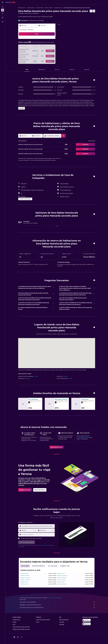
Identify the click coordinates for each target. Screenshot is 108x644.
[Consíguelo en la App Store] (87, 624)
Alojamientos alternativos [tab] (38, 566)
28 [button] (44, 54)
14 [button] (44, 47)
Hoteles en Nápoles (62, 578)
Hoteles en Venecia (25, 576)
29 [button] (48, 54)
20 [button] (41, 50)
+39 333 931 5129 (23, 18)
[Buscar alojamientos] (3, 10)
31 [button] (30, 58)
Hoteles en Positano (25, 580)
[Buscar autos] (3, 13)
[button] (3, 2)
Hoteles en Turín (24, 584)
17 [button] (30, 50)
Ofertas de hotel (22, 8)
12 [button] (37, 47)
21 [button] (44, 50)
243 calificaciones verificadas (36, 21)
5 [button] (37, 43)
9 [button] (52, 43)
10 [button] (30, 47)
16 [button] (52, 47)
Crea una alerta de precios (83, 437)
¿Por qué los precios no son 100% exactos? (57, 608)
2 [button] (52, 40)
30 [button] (52, 54)
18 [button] (33, 50)
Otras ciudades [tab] (25, 566)
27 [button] (41, 54)
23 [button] (52, 50)
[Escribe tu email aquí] (38, 535)
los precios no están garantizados (54, 598)
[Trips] (3, 18)
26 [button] (37, 54)
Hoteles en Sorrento (25, 578)
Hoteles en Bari (61, 582)
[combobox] (38, 526)
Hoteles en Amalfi (61, 580)
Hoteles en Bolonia (62, 584)
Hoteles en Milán (61, 574)
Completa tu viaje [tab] (65, 566)
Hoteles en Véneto (49, 8)
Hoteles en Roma (24, 574)
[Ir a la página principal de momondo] (10, 2)
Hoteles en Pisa (24, 582)
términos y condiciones (43, 545)
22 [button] (48, 50)
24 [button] (30, 54)
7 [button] (44, 43)
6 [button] (41, 43)
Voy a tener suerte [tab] (53, 566)
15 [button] (48, 47)
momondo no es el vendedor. (57, 602)
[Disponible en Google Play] (87, 620)
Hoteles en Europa (31, 8)
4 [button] (33, 43)
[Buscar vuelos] (3, 7)
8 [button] (48, 43)
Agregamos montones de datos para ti (57, 605)
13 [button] (41, 47)
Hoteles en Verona (58, 8)
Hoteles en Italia (40, 8)
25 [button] (33, 54)
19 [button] (37, 50)
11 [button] (33, 47)
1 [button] (48, 40)
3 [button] (30, 43)
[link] (57, 447)
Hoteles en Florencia (62, 576)
